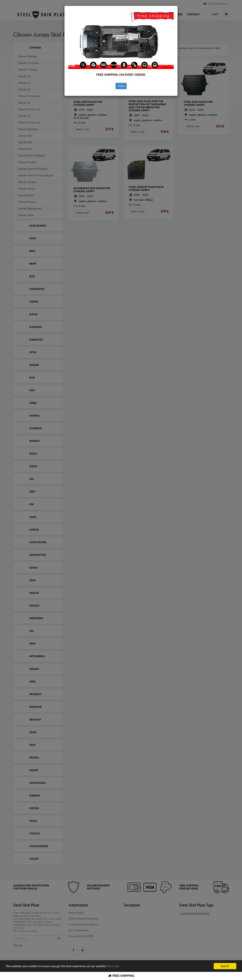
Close (121, 86)
